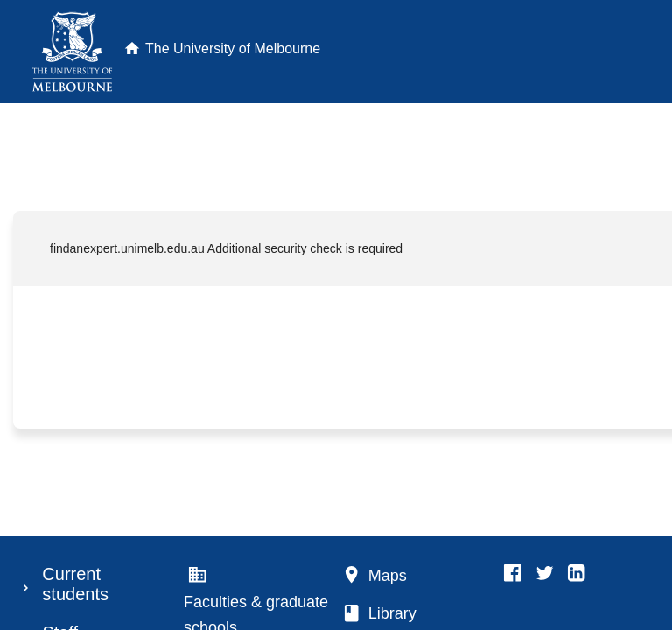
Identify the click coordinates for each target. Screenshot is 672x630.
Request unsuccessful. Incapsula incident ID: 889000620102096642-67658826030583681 (336, 315)
